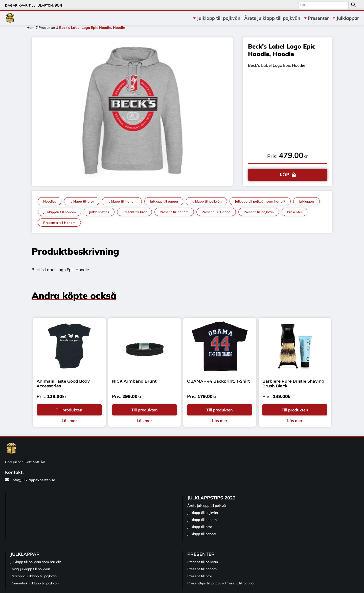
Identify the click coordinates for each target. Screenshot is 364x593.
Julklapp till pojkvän (219, 18)
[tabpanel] (132, 110)
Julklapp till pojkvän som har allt (260, 201)
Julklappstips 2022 (211, 498)
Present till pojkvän (259, 212)
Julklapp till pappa (164, 201)
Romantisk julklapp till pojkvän (35, 583)
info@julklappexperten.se (30, 480)
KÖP (285, 175)
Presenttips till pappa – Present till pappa (220, 583)
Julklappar (348, 18)
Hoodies (50, 201)
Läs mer (69, 421)
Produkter (47, 28)
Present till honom (174, 212)
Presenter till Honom (59, 223)
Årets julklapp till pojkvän (272, 18)
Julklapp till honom (122, 201)
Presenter (318, 18)
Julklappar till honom (60, 212)
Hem (31, 28)
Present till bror (134, 212)
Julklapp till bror (82, 201)
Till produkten (69, 410)
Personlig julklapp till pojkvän (33, 576)
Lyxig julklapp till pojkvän (30, 569)
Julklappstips (99, 212)
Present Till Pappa (216, 212)
